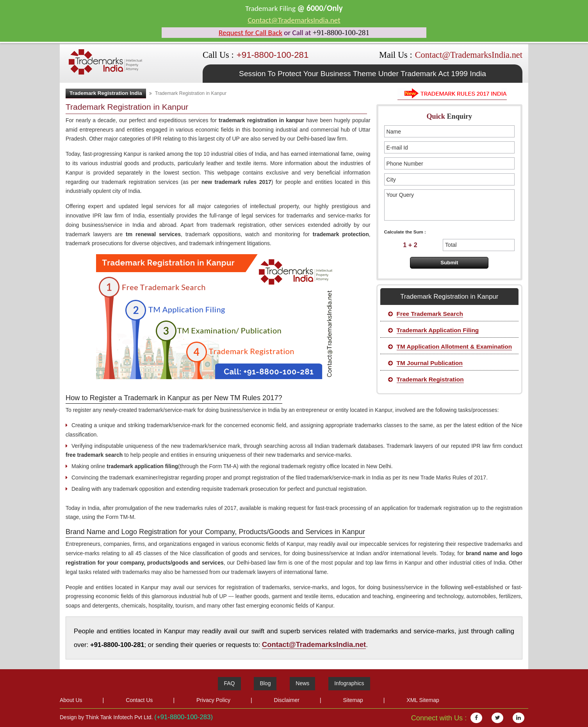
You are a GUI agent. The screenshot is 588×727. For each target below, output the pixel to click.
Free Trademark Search (430, 314)
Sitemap (353, 700)
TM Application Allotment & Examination (454, 347)
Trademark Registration (430, 379)
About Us (71, 700)
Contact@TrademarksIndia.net (294, 20)
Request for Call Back (250, 33)
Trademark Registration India (106, 93)
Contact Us (139, 700)
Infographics (349, 683)
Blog (265, 683)
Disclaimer (287, 700)
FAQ (229, 683)
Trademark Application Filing (438, 330)
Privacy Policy (213, 700)
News (302, 683)
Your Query (449, 205)
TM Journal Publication (430, 363)
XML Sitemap (423, 700)
